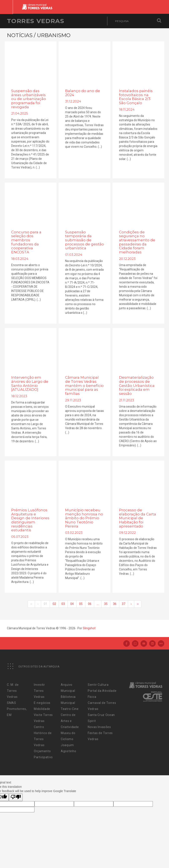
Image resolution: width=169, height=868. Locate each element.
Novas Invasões (99, 727)
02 (54, 604)
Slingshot (89, 628)
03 (63, 604)
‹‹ (31, 604)
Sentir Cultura (98, 685)
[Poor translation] (16, 797)
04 (72, 604)
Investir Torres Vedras (39, 691)
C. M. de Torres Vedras (13, 691)
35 (106, 604)
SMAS (12, 703)
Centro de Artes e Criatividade (70, 721)
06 (90, 604)
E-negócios (42, 703)
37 (124, 604)
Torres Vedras (36, 21)
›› (138, 604)
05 (81, 604)
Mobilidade (42, 709)
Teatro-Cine (70, 709)
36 (115, 604)
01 (45, 604)
